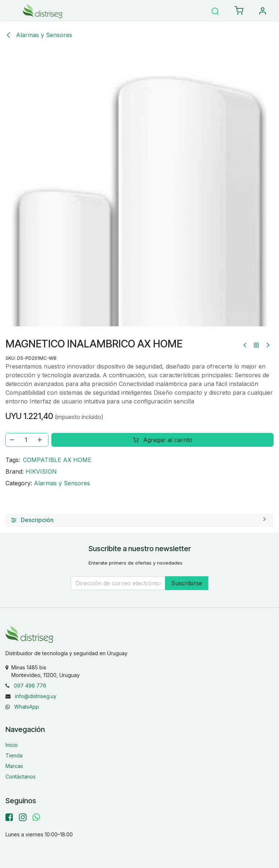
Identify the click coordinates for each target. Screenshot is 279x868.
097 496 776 (30, 686)
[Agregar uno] (40, 440)
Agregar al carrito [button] (162, 440)
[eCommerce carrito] (239, 11)
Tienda (14, 755)
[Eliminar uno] (12, 440)
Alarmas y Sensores (39, 35)
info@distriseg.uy (36, 696)
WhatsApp (27, 707)
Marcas (14, 766)
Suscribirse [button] (187, 583)
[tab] (139, 520)
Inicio (12, 745)
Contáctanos (21, 777)
